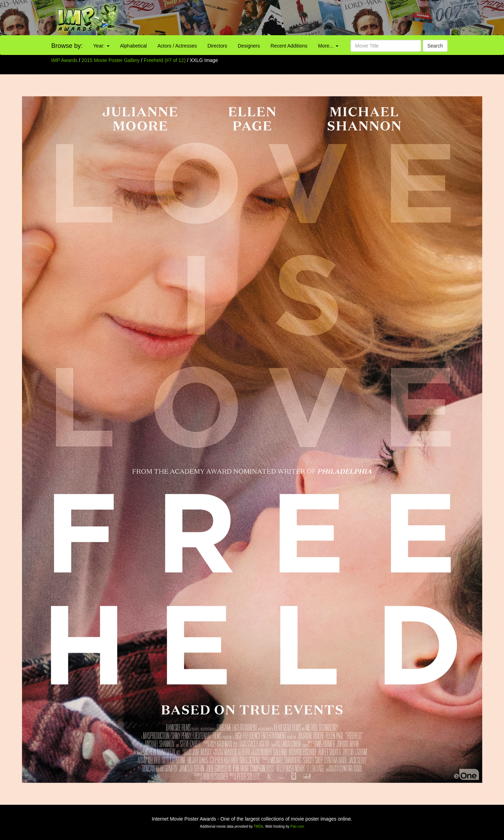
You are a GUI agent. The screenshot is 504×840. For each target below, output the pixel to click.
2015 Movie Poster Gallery (110, 60)
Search (435, 46)
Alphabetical (133, 46)
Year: (101, 46)
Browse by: (67, 46)
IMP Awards (64, 60)
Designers (249, 46)
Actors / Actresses (177, 46)
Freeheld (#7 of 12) (165, 60)
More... (328, 46)
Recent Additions (289, 46)
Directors (217, 46)
